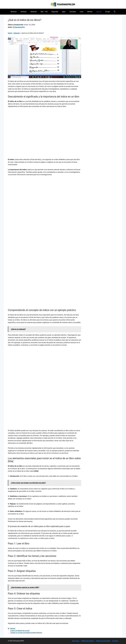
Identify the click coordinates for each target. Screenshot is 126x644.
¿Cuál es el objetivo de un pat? (20, 631)
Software (24, 12)
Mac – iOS (44, 12)
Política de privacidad (103, 641)
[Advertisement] (44, 124)
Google (108, 12)
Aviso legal (76, 641)
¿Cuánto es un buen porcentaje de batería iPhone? (26, 633)
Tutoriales (73, 12)
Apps (64, 12)
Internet (99, 12)
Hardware (34, 12)
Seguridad (55, 12)
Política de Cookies (88, 641)
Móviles (90, 12)
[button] (115, 12)
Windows (14, 12)
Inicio (10, 33)
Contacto (115, 641)
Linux (82, 12)
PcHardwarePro (19, 27)
